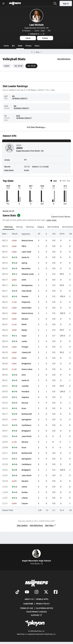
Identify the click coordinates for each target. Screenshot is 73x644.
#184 (27, 170)
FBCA (24, 246)
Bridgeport (26, 431)
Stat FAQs (51, 525)
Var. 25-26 (18, 66)
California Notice (44, 608)
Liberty (25, 498)
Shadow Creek (28, 274)
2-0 (16, 257)
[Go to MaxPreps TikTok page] (17, 592)
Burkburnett (27, 414)
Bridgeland (26, 364)
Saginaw (25, 397)
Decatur (25, 319)
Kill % (62, 234)
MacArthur (26, 268)
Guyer (24, 336)
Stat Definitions (64, 59)
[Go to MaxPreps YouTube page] (27, 592)
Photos (28, 46)
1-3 (15, 420)
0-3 (15, 241)
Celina (24, 487)
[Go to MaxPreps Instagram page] (36, 592)
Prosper (25, 347)
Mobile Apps (42, 599)
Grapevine (26, 302)
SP (39, 234)
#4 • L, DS (36, 34)
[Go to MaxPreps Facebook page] (56, 592)
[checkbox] (53, 214)
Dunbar (25, 492)
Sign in (66, 3)
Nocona (25, 403)
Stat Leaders (22, 525)
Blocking (30, 227)
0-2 (15, 246)
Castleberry (26, 425)
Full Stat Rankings (36, 127)
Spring (24, 263)
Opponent (26, 234)
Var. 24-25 (31, 66)
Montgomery (27, 285)
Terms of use (27, 608)
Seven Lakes (27, 369)
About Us (29, 599)
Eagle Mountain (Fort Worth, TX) (36, 28)
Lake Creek (26, 252)
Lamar (24, 341)
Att (71, 234)
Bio (13, 46)
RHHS (24, 324)
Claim (28, 38)
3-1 (16, 397)
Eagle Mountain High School (36, 556)
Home (6, 46)
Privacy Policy (43, 604)
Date (5, 234)
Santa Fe (25, 257)
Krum (24, 408)
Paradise (25, 392)
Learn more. (52, 220)
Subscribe (28, 604)
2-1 (16, 274)
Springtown (26, 420)
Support (36, 615)
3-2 (16, 296)
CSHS (24, 280)
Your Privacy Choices (36, 612)
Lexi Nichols (36, 25)
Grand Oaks (27, 308)
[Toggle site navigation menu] (3, 3)
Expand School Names (61, 215)
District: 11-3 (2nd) (40, 167)
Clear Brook (27, 291)
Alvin (24, 375)
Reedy (24, 330)
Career (7, 66)
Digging (41, 227)
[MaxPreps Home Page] (32, 52)
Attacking (8, 227)
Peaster (25, 296)
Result (15, 234)
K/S (54, 234)
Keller (24, 358)
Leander (25, 386)
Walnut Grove (27, 241)
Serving (19, 227)
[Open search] (55, 3)
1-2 (15, 302)
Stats (20, 46)
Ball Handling (53, 227)
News (37, 46)
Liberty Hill (26, 352)
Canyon (25, 503)
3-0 (16, 392)
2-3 (15, 481)
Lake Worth (27, 436)
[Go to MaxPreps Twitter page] (46, 592)
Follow (45, 38)
